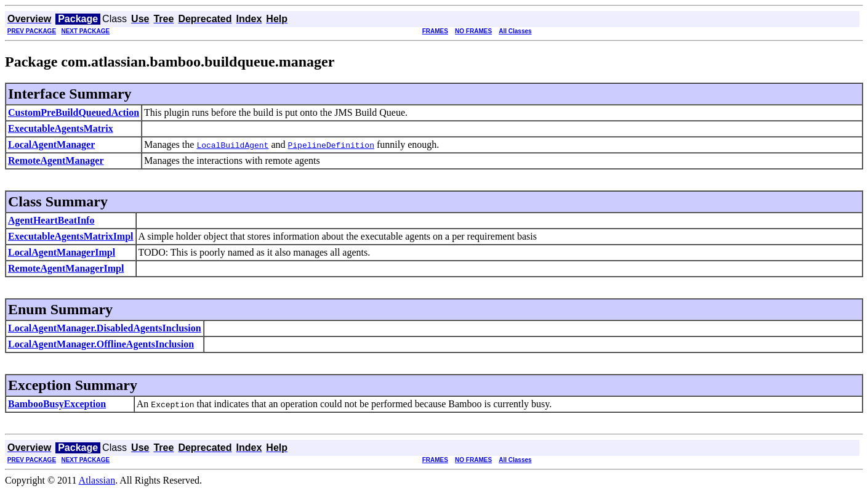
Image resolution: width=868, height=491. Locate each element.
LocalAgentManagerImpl (62, 252)
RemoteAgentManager (56, 160)
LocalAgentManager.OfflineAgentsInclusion (101, 344)
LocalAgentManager (51, 144)
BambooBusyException (57, 404)
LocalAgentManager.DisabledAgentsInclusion (105, 328)
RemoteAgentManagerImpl (66, 268)
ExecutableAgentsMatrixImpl (71, 236)
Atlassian (97, 480)
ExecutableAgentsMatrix (61, 128)
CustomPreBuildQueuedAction (74, 112)
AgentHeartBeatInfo (51, 220)
